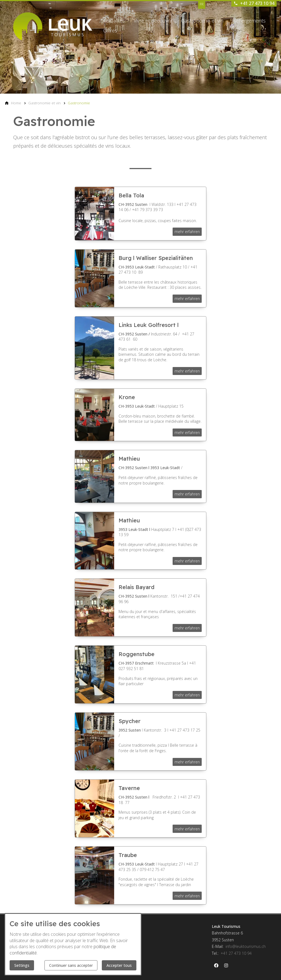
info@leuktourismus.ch (246, 946)
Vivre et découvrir (153, 21)
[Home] (16, 103)
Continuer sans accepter (71, 965)
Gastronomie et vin (202, 21)
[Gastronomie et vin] (44, 103)
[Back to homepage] (53, 26)
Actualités (114, 21)
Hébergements (249, 21)
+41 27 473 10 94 (236, 953)
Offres (110, 30)
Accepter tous (119, 965)
